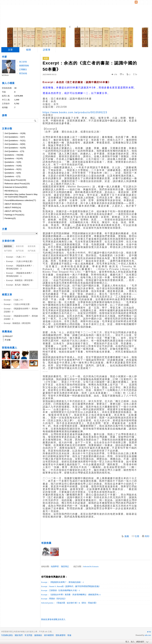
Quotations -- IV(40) (13, 166)
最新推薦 (32, 246)
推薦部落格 (24, 66)
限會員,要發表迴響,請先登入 (53, 619)
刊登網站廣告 (7, 635)
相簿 (28, 50)
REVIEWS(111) (11, 191)
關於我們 (19, 635)
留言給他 (23, 73)
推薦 (127, 536)
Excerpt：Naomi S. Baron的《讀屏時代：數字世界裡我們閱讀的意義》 (71, 586)
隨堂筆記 (65, 566)
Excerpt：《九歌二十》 (16, 257)
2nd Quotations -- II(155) (15, 148)
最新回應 (20, 246)
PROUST (9, 336)
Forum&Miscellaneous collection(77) (20, 200)
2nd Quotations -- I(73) (14, 151)
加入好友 (23, 62)
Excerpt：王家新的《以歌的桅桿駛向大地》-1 (61, 590)
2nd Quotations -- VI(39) (15, 133)
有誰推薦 (46, 543)
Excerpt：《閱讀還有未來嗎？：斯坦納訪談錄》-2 (20, 267)
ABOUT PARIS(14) (13, 208)
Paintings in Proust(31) (15, 215)
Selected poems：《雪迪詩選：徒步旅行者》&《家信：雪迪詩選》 (69, 603)
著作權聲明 (49, 635)
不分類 (8, 340)
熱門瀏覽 (8, 251)
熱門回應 (20, 251)
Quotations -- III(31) (13, 169)
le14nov (5, 75)
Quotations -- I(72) (13, 176)
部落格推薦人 (10, 348)
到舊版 (74, 27)
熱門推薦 (32, 251)
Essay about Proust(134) (15, 180)
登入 (127, 642)
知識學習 (55, 566)
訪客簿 (47, 50)
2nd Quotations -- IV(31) (15, 141)
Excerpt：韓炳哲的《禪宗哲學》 (20, 280)
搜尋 (35, 121)
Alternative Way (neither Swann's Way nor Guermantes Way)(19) (21, 196)
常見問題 (28, 635)
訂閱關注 (23, 69)
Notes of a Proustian (39, 25)
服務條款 (38, 635)
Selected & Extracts (91, 566)
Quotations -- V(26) (13, 162)
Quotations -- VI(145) (14, 158)
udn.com (148, 635)
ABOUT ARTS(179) (13, 211)
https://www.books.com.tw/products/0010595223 (75, 112)
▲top (149, 632)
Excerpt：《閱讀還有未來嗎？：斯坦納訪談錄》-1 (63, 582)
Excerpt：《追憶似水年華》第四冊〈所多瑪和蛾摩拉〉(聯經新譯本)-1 (71, 595)
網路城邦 (140, 642)
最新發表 (8, 246)
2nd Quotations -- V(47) (15, 137)
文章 (10, 50)
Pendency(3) (10, 218)
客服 (69, 635)
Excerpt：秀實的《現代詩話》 (54, 599)
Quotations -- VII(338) (14, 155)
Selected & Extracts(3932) (16, 187)
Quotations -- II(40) (13, 173)
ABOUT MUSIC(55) (13, 204)
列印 (147, 536)
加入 (133, 642)
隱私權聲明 (61, 635)
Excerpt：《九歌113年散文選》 (20, 261)
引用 (137, 536)
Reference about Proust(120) (17, 184)
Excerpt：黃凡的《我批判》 (18, 285)
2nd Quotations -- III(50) (15, 144)
